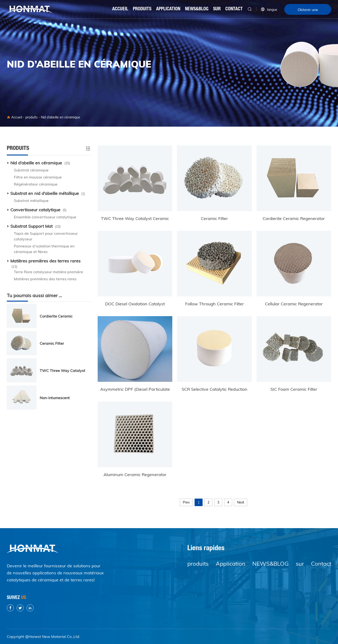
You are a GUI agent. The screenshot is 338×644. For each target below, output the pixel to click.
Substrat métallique (31, 201)
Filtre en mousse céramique (38, 177)
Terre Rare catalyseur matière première (48, 272)
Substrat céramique (31, 170)
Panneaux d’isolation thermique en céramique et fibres (44, 249)
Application (168, 9)
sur (217, 9)
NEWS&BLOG (197, 9)
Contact (234, 9)
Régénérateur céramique (36, 184)
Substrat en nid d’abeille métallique (48, 193)
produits (142, 9)
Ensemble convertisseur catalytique (45, 217)
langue (269, 9)
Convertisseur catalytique (38, 210)
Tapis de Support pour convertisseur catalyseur (46, 236)
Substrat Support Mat (35, 226)
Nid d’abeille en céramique (60, 117)
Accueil (120, 9)
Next (241, 502)
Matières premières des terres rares (45, 263)
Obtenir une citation (308, 11)
